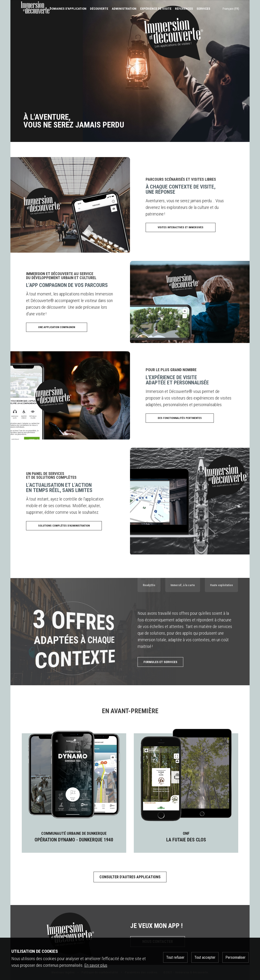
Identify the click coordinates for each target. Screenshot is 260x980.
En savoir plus (96, 965)
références (184, 9)
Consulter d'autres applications (130, 877)
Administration (124, 9)
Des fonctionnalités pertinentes (180, 418)
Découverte (99, 9)
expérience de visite (156, 9)
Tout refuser (175, 957)
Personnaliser (235, 957)
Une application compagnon (57, 327)
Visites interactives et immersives (181, 227)
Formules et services (160, 662)
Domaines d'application (68, 9)
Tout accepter (205, 957)
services (203, 9)
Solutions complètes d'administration (64, 526)
